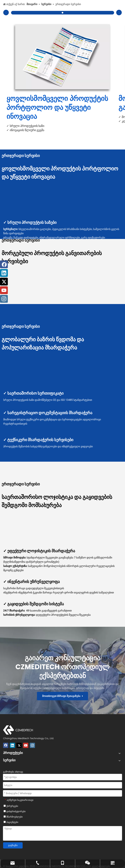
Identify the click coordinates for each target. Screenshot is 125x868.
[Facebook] (6, 745)
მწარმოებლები (13, 817)
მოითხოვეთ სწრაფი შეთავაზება (63, 696)
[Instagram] (32, 745)
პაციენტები (11, 822)
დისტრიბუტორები (15, 811)
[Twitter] (19, 745)
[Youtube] (26, 745)
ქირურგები (11, 806)
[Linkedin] (12, 745)
